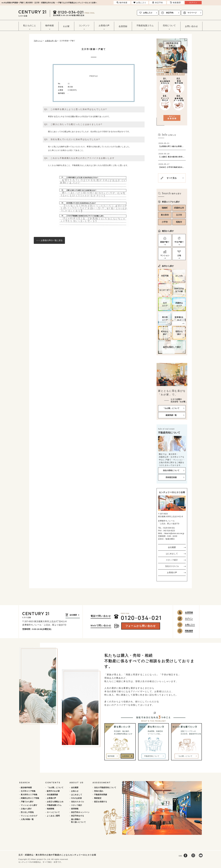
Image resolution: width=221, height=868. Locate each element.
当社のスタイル (172, 566)
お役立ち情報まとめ (55, 802)
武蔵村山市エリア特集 (30, 798)
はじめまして (172, 554)
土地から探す (26, 809)
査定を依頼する (101, 802)
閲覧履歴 (189, 631)
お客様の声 (172, 572)
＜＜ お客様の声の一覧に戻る (49, 240)
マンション (165, 256)
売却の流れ (99, 791)
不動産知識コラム (54, 805)
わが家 (66, 26)
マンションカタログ (29, 816)
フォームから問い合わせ (141, 626)
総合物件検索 (26, 788)
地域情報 (50, 809)
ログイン (189, 619)
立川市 (179, 215)
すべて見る (172, 178)
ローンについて (53, 812)
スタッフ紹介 (172, 560)
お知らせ (75, 791)
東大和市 (165, 215)
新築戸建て (165, 242)
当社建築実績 (52, 795)
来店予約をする (78, 816)
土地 (179, 256)
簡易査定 (98, 798)
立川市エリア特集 (28, 791)
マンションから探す (29, 805)
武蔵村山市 (179, 208)
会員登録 (123, 26)
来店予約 (170, 13)
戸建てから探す (27, 802)
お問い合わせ (191, 26)
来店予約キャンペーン (80, 812)
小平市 (165, 222)
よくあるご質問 (53, 816)
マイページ (192, 13)
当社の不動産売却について (105, 788)
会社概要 (172, 547)
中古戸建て (179, 242)
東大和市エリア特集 (29, 795)
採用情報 (75, 809)
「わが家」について (55, 788)
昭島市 (179, 222)
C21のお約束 (76, 798)
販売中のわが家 (53, 791)
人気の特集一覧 (27, 819)
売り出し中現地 (27, 812)
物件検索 (111, 756)
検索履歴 (175, 3)
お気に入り (148, 13)
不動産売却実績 (101, 795)
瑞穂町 (165, 208)
